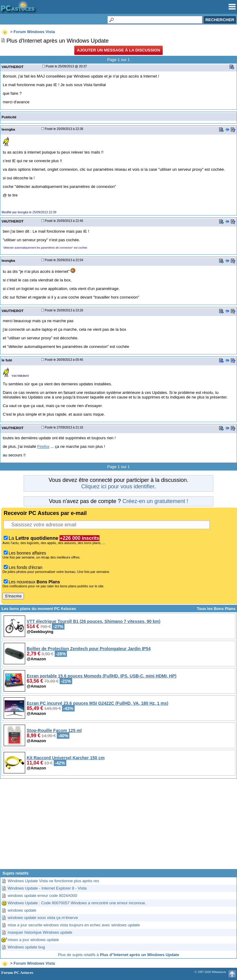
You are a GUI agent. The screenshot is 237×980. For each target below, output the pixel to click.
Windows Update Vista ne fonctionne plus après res (53, 881)
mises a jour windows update (33, 940)
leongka (8, 129)
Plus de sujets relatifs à (119, 955)
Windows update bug (26, 947)
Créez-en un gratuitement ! (155, 501)
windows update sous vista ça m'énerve (43, 918)
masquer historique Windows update (40, 932)
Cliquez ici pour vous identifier (118, 486)
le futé (7, 360)
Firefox (43, 446)
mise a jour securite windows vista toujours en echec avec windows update (74, 925)
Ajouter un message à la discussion (118, 50)
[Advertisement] (118, 826)
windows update (22, 910)
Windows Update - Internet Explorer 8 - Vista (47, 888)
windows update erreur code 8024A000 (42, 896)
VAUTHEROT (13, 67)
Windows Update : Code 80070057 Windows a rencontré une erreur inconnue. (77, 903)
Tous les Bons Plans (216, 609)
